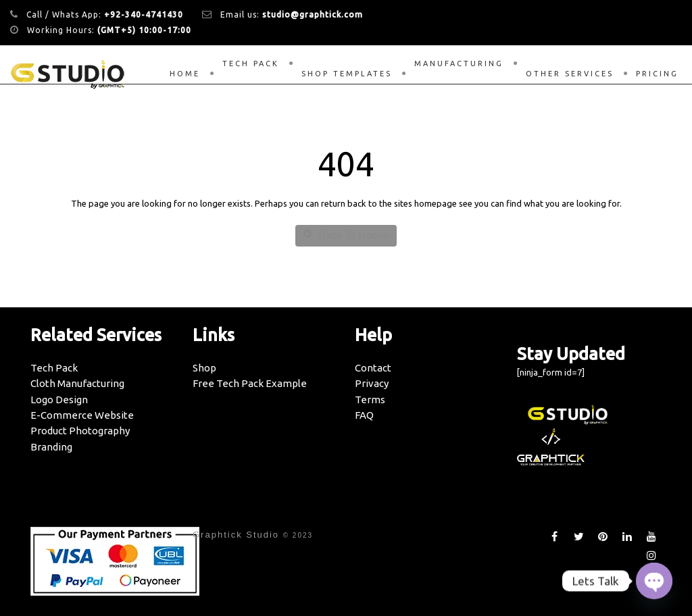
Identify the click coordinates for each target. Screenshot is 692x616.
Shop (204, 368)
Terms (370, 400)
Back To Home (346, 235)
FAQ (364, 415)
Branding (51, 447)
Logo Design (59, 400)
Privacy (372, 383)
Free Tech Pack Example (250, 383)
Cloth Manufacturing (77, 383)
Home (185, 74)
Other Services (570, 74)
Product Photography (80, 431)
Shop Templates (347, 74)
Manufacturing (459, 63)
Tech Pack (251, 63)
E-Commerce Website (82, 415)
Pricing (657, 74)
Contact (373, 368)
